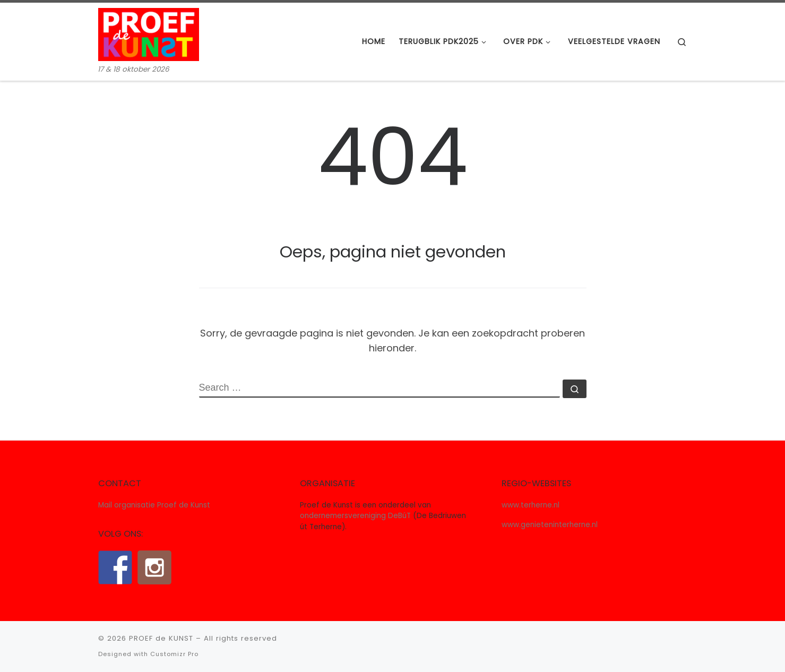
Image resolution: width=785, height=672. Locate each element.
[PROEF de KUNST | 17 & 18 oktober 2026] (149, 33)
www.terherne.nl (530, 505)
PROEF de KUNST (161, 638)
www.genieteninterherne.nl (550, 525)
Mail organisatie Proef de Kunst (154, 505)
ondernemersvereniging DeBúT (355, 516)
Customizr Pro (174, 654)
